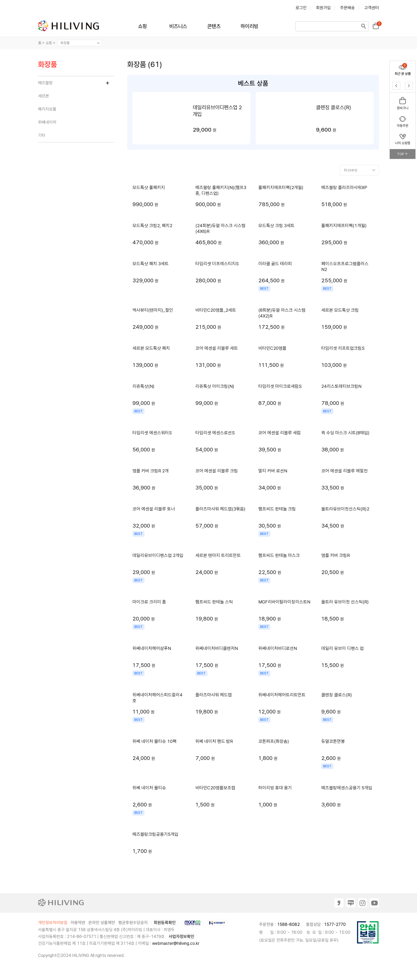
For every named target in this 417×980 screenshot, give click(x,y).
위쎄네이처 (47, 122)
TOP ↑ (403, 154)
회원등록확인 (165, 923)
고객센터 (372, 8)
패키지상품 (47, 109)
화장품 (47, 65)
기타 (42, 135)
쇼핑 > (51, 43)
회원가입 (323, 8)
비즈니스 (178, 26)
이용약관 (78, 923)
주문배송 (347, 8)
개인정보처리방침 (53, 923)
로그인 (301, 8)
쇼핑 (142, 26)
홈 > (41, 43)
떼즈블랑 (45, 83)
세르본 (44, 96)
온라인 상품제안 (102, 923)
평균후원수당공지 (133, 923)
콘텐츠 (214, 26)
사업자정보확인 (181, 937)
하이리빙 (249, 26)
